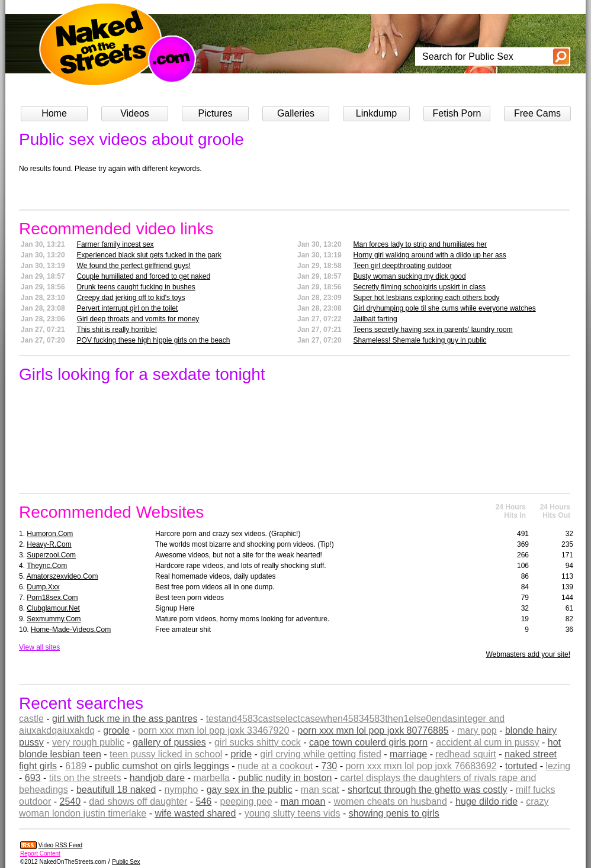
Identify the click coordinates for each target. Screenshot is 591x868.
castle (31, 719)
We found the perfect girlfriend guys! (134, 266)
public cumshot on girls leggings (162, 766)
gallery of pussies (169, 742)
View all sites (39, 647)
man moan (303, 801)
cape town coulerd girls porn (368, 742)
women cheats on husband (391, 801)
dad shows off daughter (138, 801)
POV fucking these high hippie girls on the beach (154, 340)
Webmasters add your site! (528, 654)
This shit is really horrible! (117, 330)
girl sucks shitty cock (258, 742)
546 (204, 801)
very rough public (88, 742)
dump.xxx (43, 587)
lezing (558, 766)
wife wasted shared (195, 813)
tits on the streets (85, 778)
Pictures (216, 113)
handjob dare (157, 778)
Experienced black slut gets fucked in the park (149, 255)
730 (330, 766)
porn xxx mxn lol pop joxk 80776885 (373, 730)
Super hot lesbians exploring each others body (427, 298)
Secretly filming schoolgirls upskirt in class (420, 287)
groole (116, 730)
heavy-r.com (49, 544)
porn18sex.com (52, 598)
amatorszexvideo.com (62, 576)
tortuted (521, 766)
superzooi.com (51, 555)
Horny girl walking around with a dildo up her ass (430, 255)
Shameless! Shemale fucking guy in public (420, 340)
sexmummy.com (54, 619)
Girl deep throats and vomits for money (138, 319)
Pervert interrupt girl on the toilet (128, 308)
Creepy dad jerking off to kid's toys (131, 298)
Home (54, 113)
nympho (182, 790)
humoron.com (50, 534)
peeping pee (246, 801)
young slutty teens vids (293, 813)
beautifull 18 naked (116, 790)
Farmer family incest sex (115, 244)
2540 (70, 801)
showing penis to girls (394, 813)
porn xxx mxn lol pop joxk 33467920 (213, 730)
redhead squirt (465, 754)
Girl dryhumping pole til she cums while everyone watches (445, 308)
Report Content (40, 854)
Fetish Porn (457, 113)
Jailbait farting (375, 319)
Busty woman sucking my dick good (410, 276)
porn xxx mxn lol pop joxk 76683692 (421, 766)
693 (33, 778)
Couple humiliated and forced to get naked (144, 276)
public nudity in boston (285, 778)
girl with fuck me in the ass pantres (125, 719)
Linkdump (376, 113)
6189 (76, 766)
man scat (320, 790)
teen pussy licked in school (166, 754)
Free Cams (537, 113)
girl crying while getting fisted (321, 754)
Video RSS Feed (60, 845)
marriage (408, 754)
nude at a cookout (275, 766)
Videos (135, 113)
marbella (211, 778)
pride (242, 754)
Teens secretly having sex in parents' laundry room (433, 330)
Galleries (296, 113)
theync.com (47, 566)
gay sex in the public (250, 790)
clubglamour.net (53, 608)
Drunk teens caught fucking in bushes (136, 287)
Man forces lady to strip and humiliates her (420, 244)
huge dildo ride (486, 801)
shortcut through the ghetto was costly (427, 790)
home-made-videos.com (71, 630)
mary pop (477, 730)
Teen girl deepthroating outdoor (403, 266)
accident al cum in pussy (487, 742)
